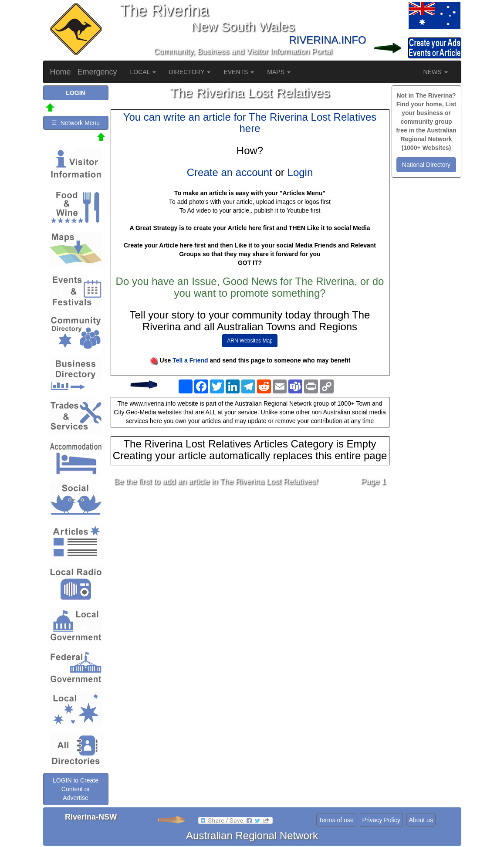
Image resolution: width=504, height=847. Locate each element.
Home (61, 72)
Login (300, 172)
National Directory (426, 165)
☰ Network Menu (76, 123)
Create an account (230, 172)
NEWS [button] (436, 72)
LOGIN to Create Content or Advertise (76, 789)
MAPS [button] (279, 72)
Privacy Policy (381, 820)
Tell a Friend (190, 360)
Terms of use (336, 820)
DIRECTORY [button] (190, 72)
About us (421, 820)
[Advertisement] (250, 562)
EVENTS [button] (239, 72)
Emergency (97, 72)
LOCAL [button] (143, 72)
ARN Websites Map (250, 341)
